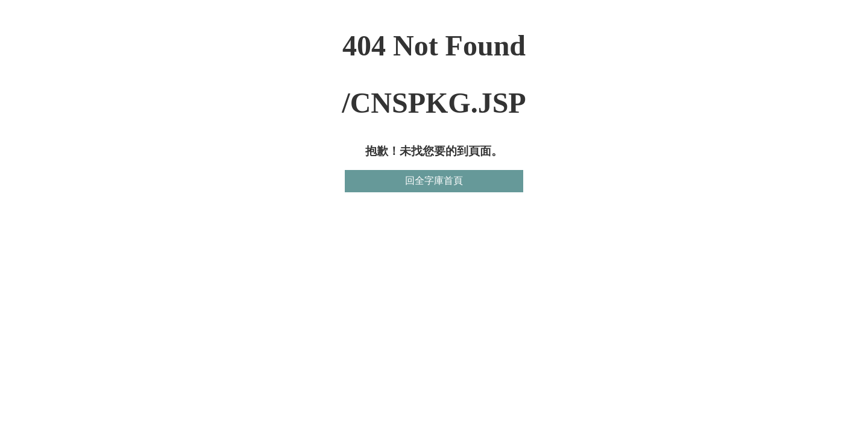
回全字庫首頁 (434, 181)
